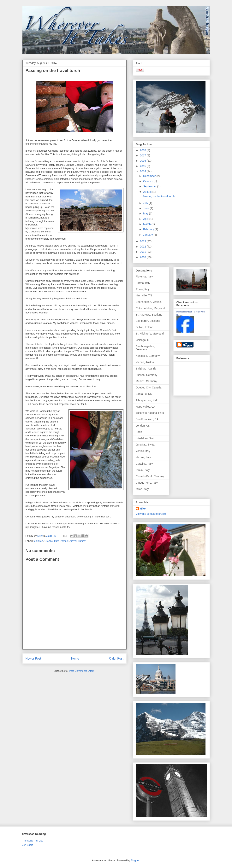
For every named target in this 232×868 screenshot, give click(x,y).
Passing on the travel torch (158, 196)
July (146, 203)
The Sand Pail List (33, 841)
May (146, 213)
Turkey (82, 541)
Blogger (135, 860)
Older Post (116, 658)
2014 (143, 171)
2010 (143, 257)
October (148, 181)
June (146, 208)
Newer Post (33, 658)
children (39, 541)
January (148, 235)
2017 (143, 155)
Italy (56, 541)
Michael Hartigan (184, 312)
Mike (143, 509)
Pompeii (65, 541)
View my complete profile (151, 514)
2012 (143, 247)
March (147, 224)
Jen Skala (28, 845)
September (150, 186)
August (148, 192)
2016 (143, 161)
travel (74, 541)
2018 (143, 150)
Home (75, 658)
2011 (143, 252)
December (150, 176)
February (149, 229)
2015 (143, 166)
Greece (49, 541)
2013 (143, 241)
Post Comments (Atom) (82, 671)
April (146, 219)
